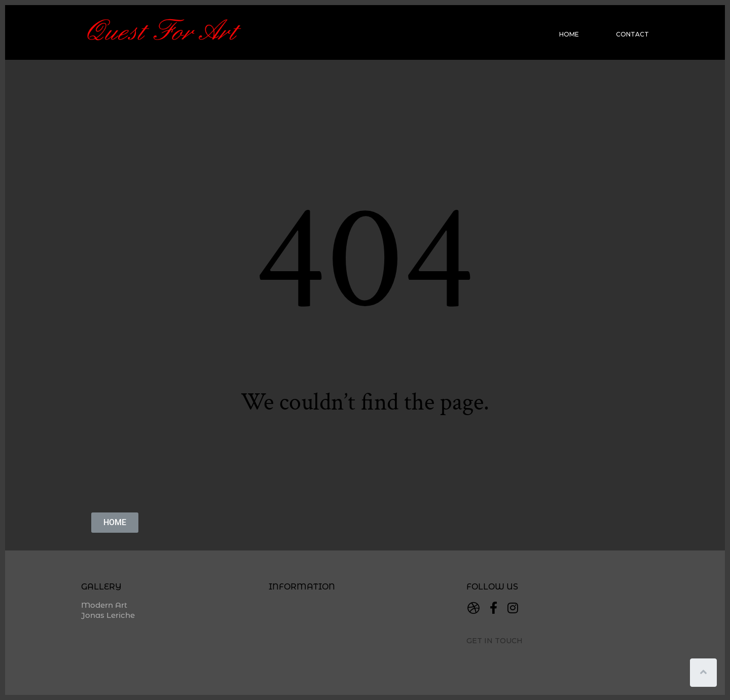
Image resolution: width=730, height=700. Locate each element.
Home (569, 34)
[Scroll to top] (703, 673)
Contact (632, 34)
